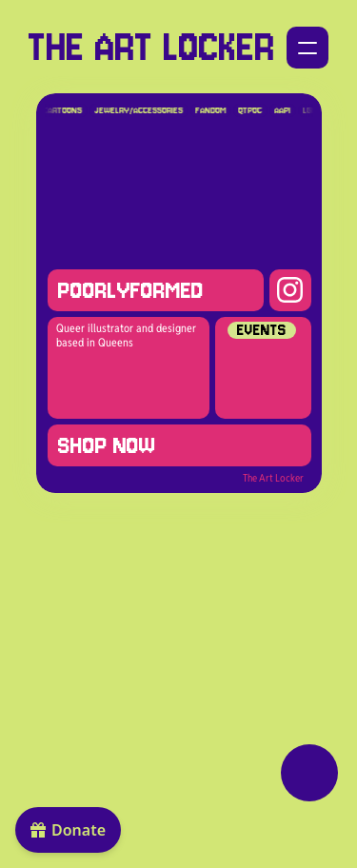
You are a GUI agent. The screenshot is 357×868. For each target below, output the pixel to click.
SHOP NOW (107, 445)
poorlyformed (130, 290)
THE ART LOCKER (152, 47)
